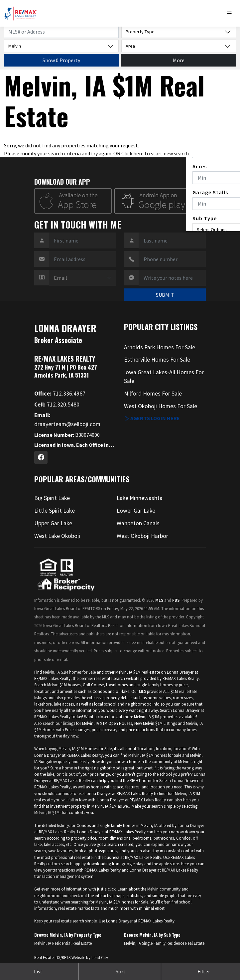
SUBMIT (165, 295)
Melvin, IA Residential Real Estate (63, 943)
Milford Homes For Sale (153, 394)
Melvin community (164, 889)
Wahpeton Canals (138, 523)
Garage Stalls (210, 192)
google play (132, 864)
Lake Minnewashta (140, 498)
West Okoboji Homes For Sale (161, 406)
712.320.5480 (57, 405)
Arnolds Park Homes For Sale (160, 347)
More (179, 60)
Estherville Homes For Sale (157, 360)
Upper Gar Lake (53, 523)
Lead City (100, 957)
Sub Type (205, 218)
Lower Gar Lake (136, 511)
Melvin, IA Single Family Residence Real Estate (164, 943)
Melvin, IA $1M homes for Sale (69, 672)
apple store (169, 864)
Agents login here (152, 418)
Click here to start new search (155, 153)
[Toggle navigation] (231, 13)
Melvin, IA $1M (47, 812)
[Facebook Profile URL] (41, 457)
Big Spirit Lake (52, 498)
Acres (200, 166)
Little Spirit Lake (55, 511)
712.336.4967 (60, 394)
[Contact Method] (82, 278)
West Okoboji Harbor (142, 536)
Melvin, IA (137, 755)
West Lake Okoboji (57, 536)
